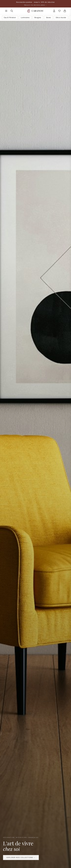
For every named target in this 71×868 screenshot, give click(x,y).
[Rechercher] (12, 11)
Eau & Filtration (10, 18)
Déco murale (61, 18)
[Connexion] (54, 11)
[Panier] (65, 11)
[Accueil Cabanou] (35, 11)
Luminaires (25, 18)
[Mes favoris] (59, 11)
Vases (48, 18)
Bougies (38, 18)
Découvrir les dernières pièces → (35, 5)
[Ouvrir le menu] (6, 11)
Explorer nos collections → (21, 858)
